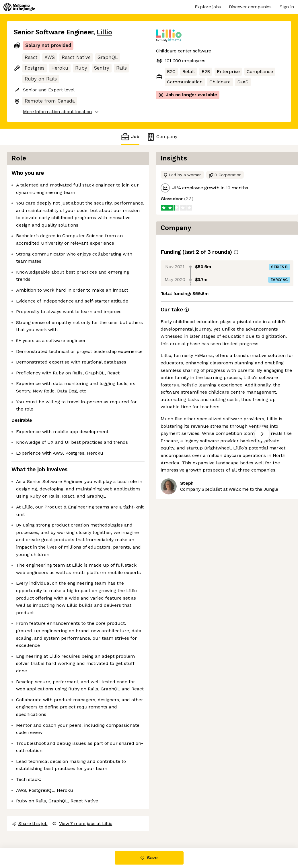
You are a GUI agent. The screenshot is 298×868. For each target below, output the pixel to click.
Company (162, 137)
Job (130, 137)
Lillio (104, 32)
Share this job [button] (30, 823)
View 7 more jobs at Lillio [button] (82, 823)
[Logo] (19, 7)
